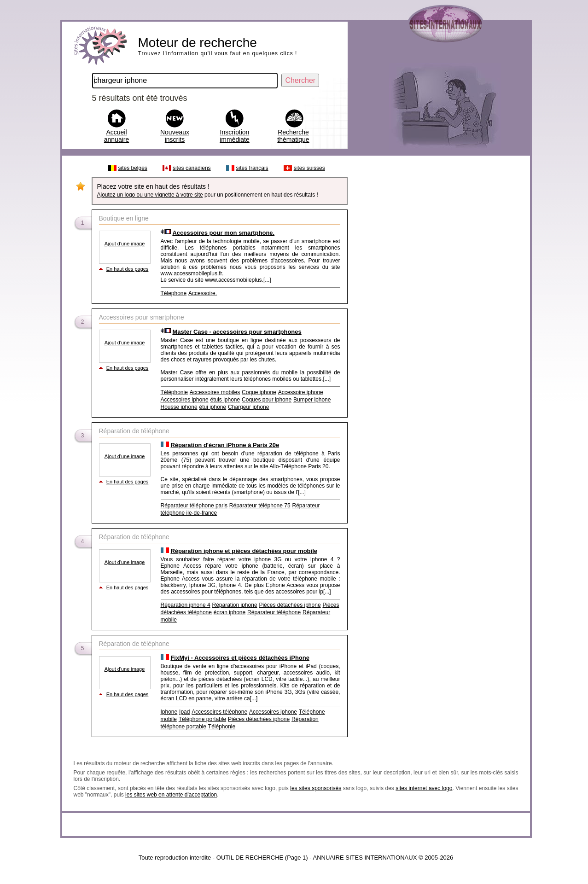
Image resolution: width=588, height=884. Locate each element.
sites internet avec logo (424, 788)
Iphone (169, 712)
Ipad (184, 712)
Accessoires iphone (185, 400)
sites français (252, 168)
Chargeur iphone (248, 407)
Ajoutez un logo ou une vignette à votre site (150, 195)
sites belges (133, 168)
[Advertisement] (438, 298)
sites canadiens (192, 168)
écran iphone (230, 612)
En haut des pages (128, 269)
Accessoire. (203, 293)
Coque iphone (259, 392)
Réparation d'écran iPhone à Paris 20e (225, 445)
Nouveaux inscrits (175, 136)
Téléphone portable (202, 719)
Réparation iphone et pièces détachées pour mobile (244, 551)
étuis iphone (225, 400)
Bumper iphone (312, 400)
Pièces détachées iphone (290, 605)
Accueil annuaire (117, 136)
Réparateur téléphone (274, 612)
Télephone (174, 293)
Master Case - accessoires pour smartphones (237, 332)
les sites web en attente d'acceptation (171, 795)
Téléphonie (174, 392)
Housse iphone (179, 407)
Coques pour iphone (267, 400)
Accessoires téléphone (219, 712)
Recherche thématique (293, 136)
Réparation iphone (234, 605)
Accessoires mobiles (215, 392)
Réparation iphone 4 (186, 605)
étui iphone (212, 407)
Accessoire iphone (301, 392)
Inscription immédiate (235, 136)
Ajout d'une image (125, 244)
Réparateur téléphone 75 (260, 506)
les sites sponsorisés (316, 788)
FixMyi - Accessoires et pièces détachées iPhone (240, 658)
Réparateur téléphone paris (194, 506)
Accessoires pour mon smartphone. (223, 233)
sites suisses (309, 168)
